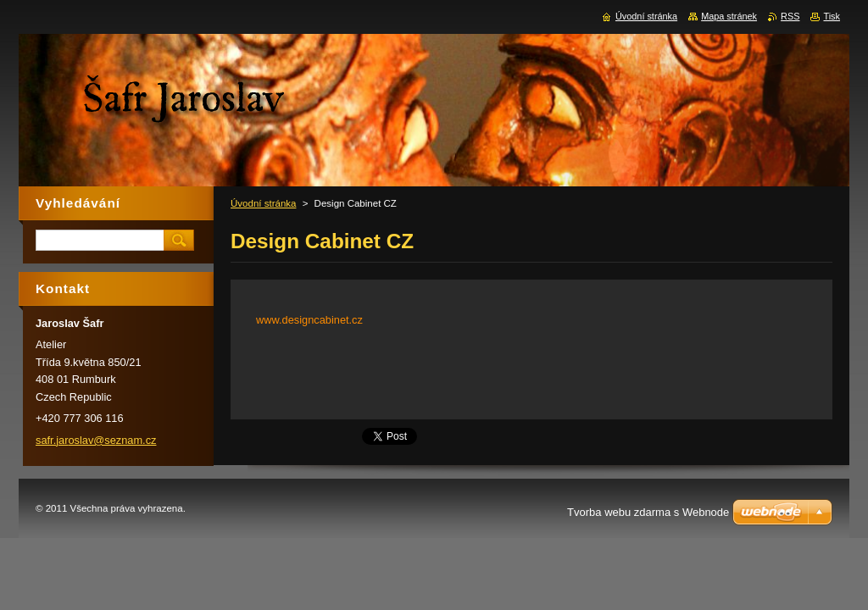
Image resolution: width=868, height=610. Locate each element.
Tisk (832, 16)
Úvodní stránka (263, 203)
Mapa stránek (729, 16)
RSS (790, 16)
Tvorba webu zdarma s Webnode (648, 512)
